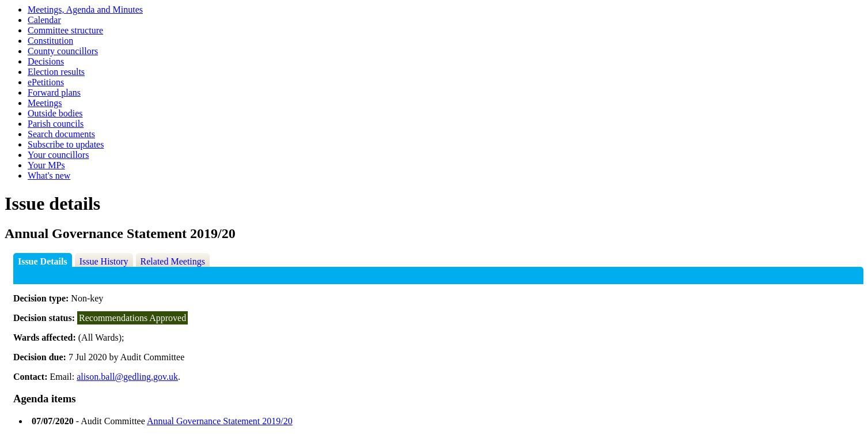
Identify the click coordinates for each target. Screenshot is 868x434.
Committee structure (65, 30)
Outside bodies (55, 113)
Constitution (50, 41)
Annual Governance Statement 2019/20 (220, 421)
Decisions (46, 61)
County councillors (63, 51)
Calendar (44, 20)
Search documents (61, 134)
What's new (49, 176)
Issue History (104, 261)
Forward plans (54, 93)
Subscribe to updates (66, 144)
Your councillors (58, 155)
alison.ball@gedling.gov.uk (127, 377)
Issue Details (43, 261)
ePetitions (46, 82)
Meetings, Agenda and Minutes (85, 10)
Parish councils (56, 124)
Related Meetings (173, 261)
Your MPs (46, 165)
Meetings (45, 103)
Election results (56, 72)
